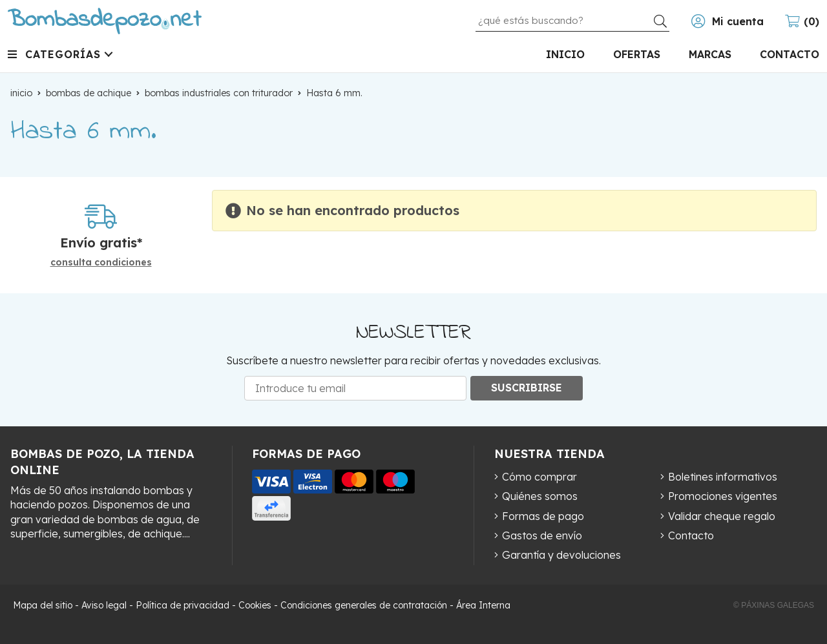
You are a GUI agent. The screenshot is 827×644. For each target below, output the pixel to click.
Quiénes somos (540, 496)
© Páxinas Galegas (774, 605)
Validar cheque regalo (722, 516)
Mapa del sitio (43, 605)
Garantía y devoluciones (561, 555)
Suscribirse (527, 388)
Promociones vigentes (723, 496)
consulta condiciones (101, 263)
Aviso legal (104, 605)
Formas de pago (543, 516)
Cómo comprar (539, 477)
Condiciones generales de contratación (364, 605)
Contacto (691, 535)
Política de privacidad (183, 605)
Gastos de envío (542, 535)
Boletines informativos (723, 477)
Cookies (255, 605)
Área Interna (483, 605)
